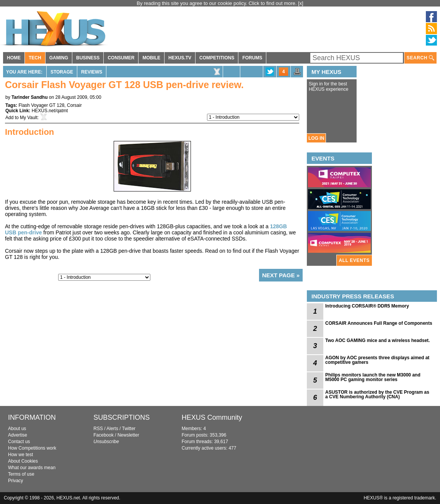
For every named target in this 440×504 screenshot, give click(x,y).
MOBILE (151, 58)
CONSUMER (121, 58)
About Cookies (23, 461)
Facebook (103, 435)
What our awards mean (32, 468)
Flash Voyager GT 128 (41, 105)
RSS (98, 429)
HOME (14, 58)
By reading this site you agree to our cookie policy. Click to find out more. (217, 3)
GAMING (59, 58)
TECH (35, 58)
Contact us (19, 442)
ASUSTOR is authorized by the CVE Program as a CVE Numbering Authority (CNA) (377, 394)
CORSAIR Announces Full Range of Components (379, 323)
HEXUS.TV (180, 58)
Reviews (92, 72)
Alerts (112, 429)
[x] (301, 3)
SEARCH (420, 58)
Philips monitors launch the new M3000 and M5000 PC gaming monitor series (373, 377)
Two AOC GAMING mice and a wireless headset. (377, 340)
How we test (20, 455)
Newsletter (128, 435)
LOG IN (316, 138)
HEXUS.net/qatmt (50, 111)
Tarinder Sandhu (29, 97)
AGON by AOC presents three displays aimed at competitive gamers (377, 360)
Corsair (74, 105)
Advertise (18, 435)
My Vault (29, 118)
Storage (62, 72)
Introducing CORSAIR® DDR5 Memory (367, 306)
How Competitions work (32, 448)
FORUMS (252, 58)
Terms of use (21, 474)
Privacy (15, 481)
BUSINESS (88, 58)
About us (17, 429)
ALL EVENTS (354, 260)
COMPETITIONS (217, 58)
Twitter (129, 429)
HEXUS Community (212, 417)
